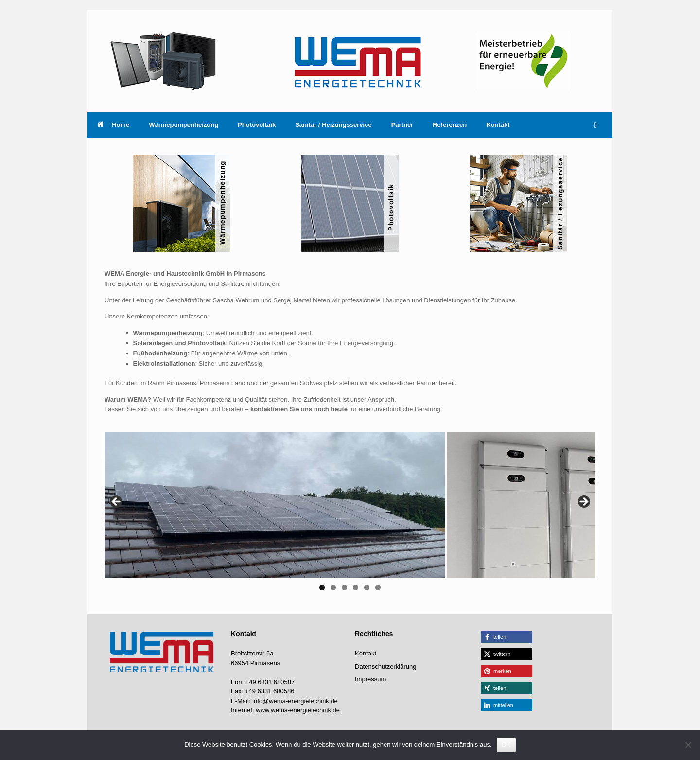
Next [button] (583, 502)
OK (506, 745)
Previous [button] (117, 502)
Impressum (370, 679)
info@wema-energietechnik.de (295, 701)
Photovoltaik (257, 125)
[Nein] (688, 745)
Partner (402, 125)
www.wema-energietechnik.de (298, 710)
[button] (598, 125)
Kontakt (498, 125)
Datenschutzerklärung (385, 666)
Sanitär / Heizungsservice (333, 125)
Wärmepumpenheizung (184, 125)
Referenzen (450, 125)
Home (113, 125)
